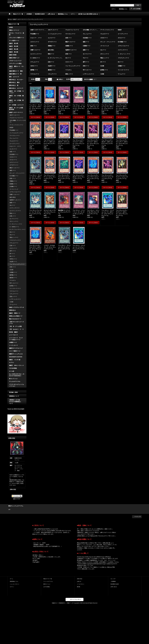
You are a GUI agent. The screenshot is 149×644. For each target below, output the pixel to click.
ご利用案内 (113, 581)
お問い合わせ (114, 587)
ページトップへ (138, 517)
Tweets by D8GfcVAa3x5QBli (16, 409)
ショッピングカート (15, 584)
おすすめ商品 (47, 587)
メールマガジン (81, 584)
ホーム (11, 579)
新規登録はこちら (123, 9)
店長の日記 (13, 489)
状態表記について (14, 396)
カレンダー (113, 579)
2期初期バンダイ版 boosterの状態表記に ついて (17, 402)
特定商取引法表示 (115, 584)
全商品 (11, 27)
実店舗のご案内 (13, 392)
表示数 (33, 79)
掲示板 (79, 587)
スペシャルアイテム (48, 581)
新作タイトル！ (47, 584)
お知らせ (79, 581)
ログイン (114, 9)
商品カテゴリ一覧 (48, 579)
